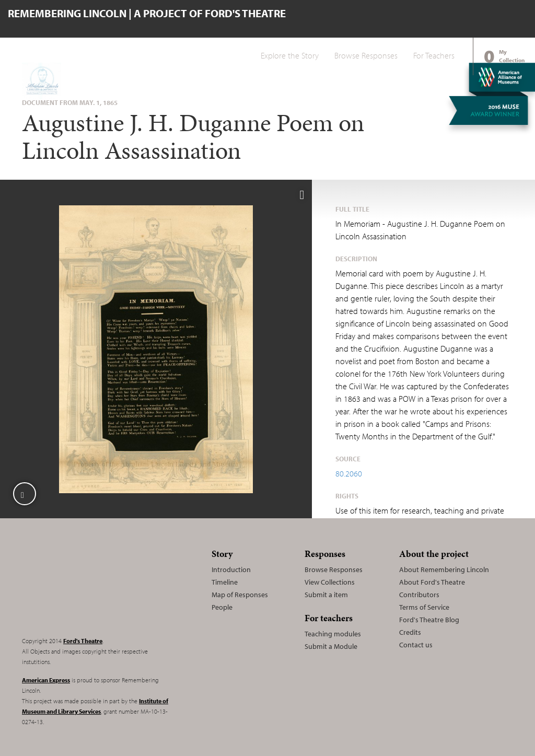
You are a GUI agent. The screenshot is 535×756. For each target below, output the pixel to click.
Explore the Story (290, 55)
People (222, 607)
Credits (410, 632)
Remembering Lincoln (87, 586)
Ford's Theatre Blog (429, 620)
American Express (46, 680)
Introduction (231, 569)
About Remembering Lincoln (444, 569)
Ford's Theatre (83, 641)
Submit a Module (331, 646)
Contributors (419, 595)
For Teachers (434, 55)
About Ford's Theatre (432, 582)
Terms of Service (424, 607)
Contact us (416, 645)
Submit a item (326, 595)
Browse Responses (366, 55)
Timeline (225, 582)
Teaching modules (333, 634)
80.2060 (349, 473)
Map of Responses (240, 595)
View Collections (330, 582)
